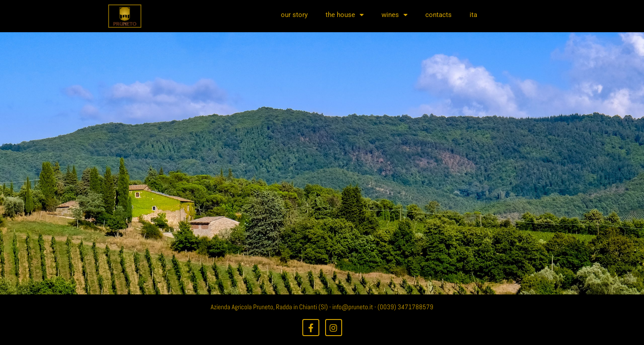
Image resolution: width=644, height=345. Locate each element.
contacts (439, 15)
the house (345, 15)
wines (394, 15)
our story (294, 15)
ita (473, 15)
